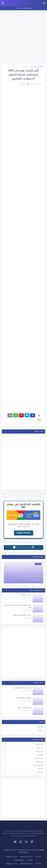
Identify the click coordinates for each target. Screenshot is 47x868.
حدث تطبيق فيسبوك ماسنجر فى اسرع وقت (18, 606)
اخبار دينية (23, 772)
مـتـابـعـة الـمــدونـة (23, 547)
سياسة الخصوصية (26, 857)
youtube (40, 731)
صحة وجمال (23, 762)
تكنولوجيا (23, 755)
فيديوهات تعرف (23, 766)
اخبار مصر (23, 748)
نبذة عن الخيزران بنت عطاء (22, 615)
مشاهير (23, 769)
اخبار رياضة (27, 66)
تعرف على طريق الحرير (23, 698)
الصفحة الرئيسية (38, 66)
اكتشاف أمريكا (26, 595)
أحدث (42, 494)
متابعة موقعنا (24, 533)
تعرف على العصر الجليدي (31, 577)
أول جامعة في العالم (24, 708)
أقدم (5, 494)
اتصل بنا (30, 860)
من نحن (38, 857)
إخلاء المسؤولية (12, 857)
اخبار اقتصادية (23, 759)
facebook (40, 727)
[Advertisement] (23, 37)
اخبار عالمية (23, 745)
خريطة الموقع (19, 860)
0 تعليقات (23, 84)
